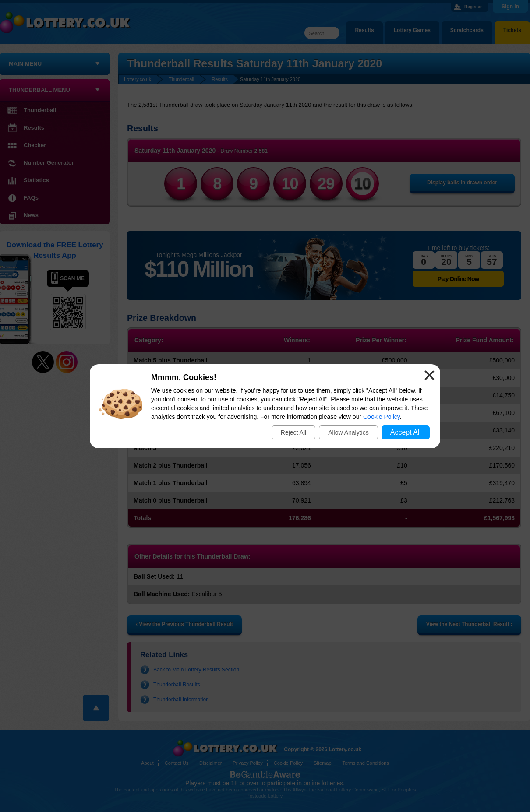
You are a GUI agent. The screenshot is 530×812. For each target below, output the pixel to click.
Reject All (293, 432)
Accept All (406, 432)
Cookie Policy (382, 417)
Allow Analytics (348, 432)
